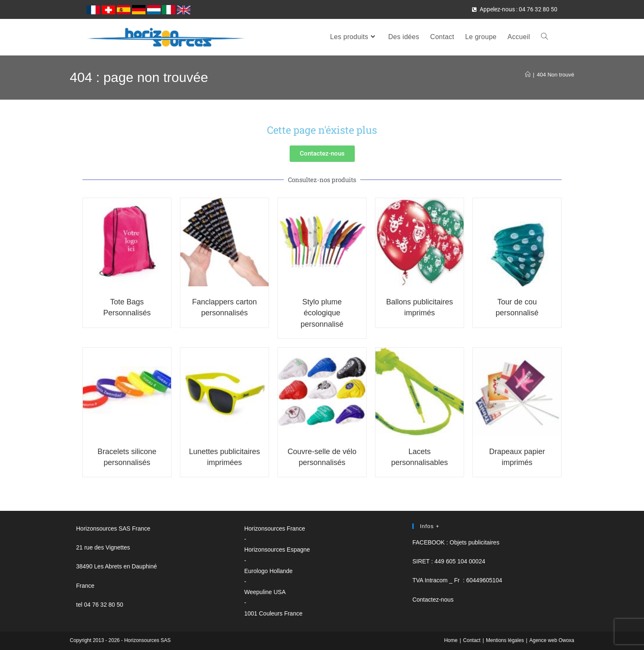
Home (451, 640)
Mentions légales (505, 640)
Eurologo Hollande (268, 571)
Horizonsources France (275, 528)
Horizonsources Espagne (277, 550)
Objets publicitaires (475, 542)
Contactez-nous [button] (433, 600)
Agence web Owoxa (552, 640)
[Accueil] (528, 75)
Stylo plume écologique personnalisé (322, 313)
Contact (472, 640)
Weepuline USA (265, 592)
